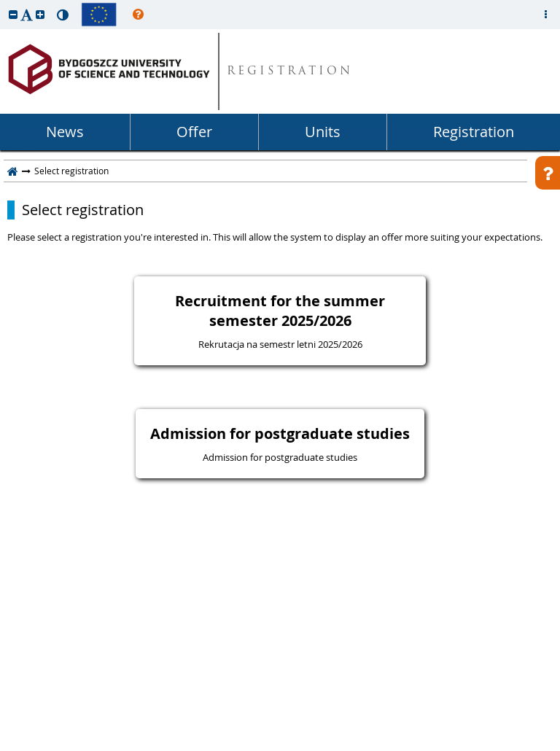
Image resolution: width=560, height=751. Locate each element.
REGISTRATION (290, 72)
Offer (194, 132)
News (65, 132)
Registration (474, 132)
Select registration (83, 210)
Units (323, 132)
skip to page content (4, 4)
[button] (13, 14)
